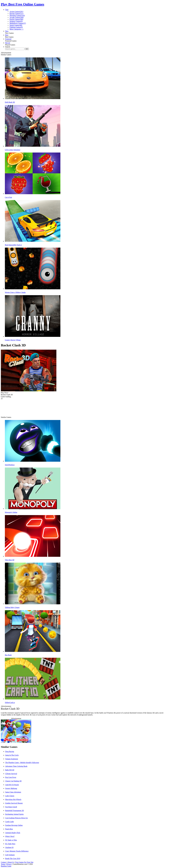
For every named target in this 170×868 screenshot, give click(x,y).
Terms (3, 864)
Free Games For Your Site (24, 862)
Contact (4, 862)
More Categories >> (17, 29)
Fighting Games (16, 27)
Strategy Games (16, 21)
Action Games (16, 12)
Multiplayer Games (18, 23)
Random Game (6, 866)
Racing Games (16, 14)
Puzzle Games (16, 19)
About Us (11, 862)
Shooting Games (17, 15)
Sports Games (16, 25)
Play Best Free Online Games (22, 4)
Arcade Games (17, 17)
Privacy (9, 864)
